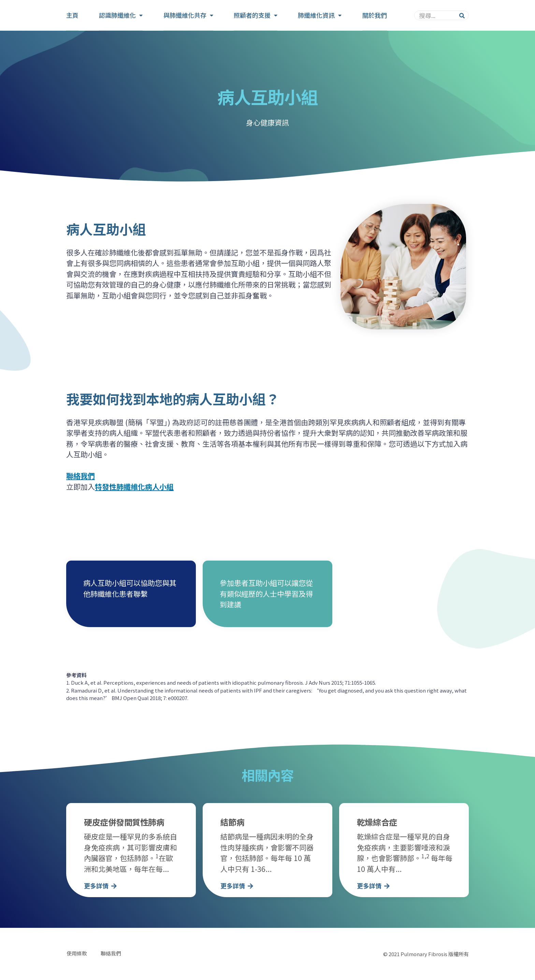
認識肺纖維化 (121, 15)
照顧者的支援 (256, 15)
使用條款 (76, 954)
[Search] (462, 15)
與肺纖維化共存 (188, 15)
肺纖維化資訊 (320, 15)
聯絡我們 (111, 954)
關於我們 (375, 15)
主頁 (72, 15)
